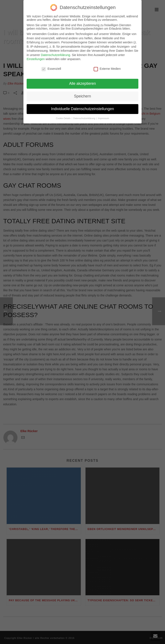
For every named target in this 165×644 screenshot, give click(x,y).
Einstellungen (36, 57)
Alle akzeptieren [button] (83, 81)
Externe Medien (107, 67)
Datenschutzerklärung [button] (85, 116)
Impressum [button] (104, 116)
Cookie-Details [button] (63, 116)
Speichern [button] (83, 94)
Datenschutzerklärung (55, 53)
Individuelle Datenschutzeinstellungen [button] (83, 107)
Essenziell (51, 67)
